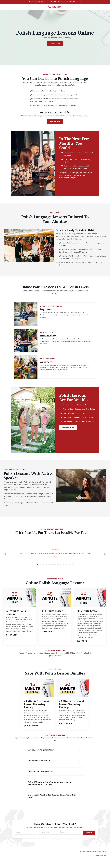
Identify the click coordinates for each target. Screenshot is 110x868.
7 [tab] (55, 570)
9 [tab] (61, 570)
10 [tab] (64, 570)
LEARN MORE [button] (55, 43)
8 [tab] (58, 570)
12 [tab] (69, 570)
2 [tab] (41, 570)
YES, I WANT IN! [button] (69, 437)
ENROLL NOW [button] (55, 125)
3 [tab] (43, 570)
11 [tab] (67, 570)
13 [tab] (72, 570)
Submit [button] (89, 840)
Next (105, 559)
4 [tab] (46, 570)
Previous (5, 559)
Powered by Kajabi (101, 863)
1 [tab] (38, 570)
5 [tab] (49, 570)
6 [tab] (52, 570)
